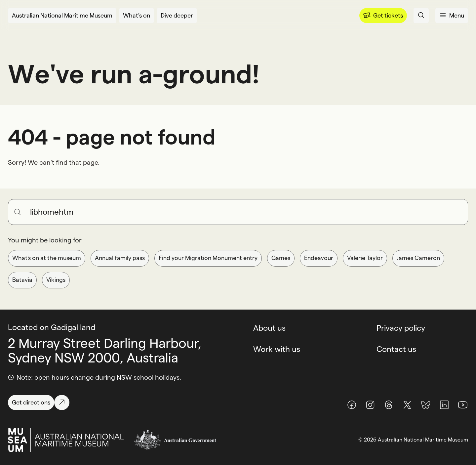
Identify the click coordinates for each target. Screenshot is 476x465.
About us (269, 328)
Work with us (277, 349)
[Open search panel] (421, 16)
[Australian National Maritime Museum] (62, 16)
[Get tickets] (383, 16)
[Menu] (383, 16)
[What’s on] (137, 16)
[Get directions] (39, 402)
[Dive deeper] (177, 16)
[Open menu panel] (452, 16)
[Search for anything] (246, 212)
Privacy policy (401, 328)
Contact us (396, 349)
